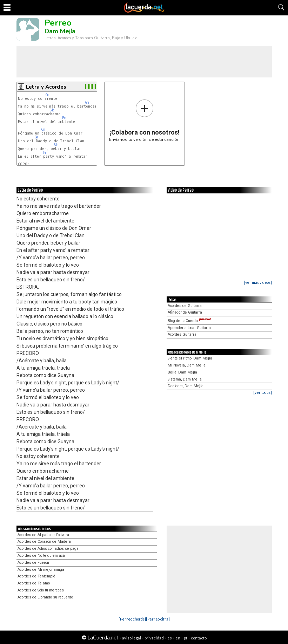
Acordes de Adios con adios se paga (48, 549)
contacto (199, 638)
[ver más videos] (258, 282)
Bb (52, 110)
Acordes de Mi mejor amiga (41, 570)
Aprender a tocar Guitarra (189, 328)
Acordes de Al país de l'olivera (43, 535)
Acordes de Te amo (34, 583)
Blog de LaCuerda (189, 321)
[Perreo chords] (132, 619)
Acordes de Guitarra (185, 306)
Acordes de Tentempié (36, 576)
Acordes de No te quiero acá (41, 556)
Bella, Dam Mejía (182, 372)
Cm (47, 95)
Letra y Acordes (46, 87)
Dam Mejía (60, 31)
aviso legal (132, 638)
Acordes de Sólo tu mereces (41, 590)
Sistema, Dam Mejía (185, 379)
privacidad (154, 638)
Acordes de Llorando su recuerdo (45, 597)
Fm (64, 118)
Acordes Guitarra (182, 334)
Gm (87, 102)
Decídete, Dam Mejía (186, 386)
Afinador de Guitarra (185, 312)
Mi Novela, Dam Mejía (187, 365)
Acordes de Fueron (33, 563)
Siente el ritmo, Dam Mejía (190, 358)
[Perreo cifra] (158, 619)
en (178, 638)
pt (186, 638)
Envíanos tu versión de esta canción (144, 120)
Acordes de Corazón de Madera (44, 542)
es (170, 638)
